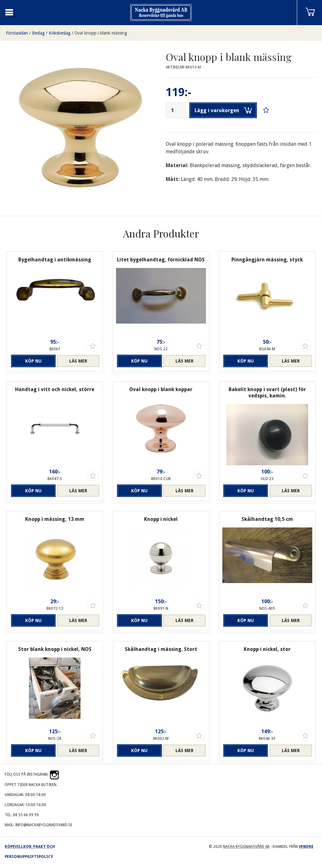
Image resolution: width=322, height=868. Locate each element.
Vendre (306, 847)
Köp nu (33, 361)
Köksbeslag (60, 33)
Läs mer (78, 361)
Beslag (38, 33)
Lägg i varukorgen (223, 110)
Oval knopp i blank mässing (101, 33)
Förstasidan (17, 33)
